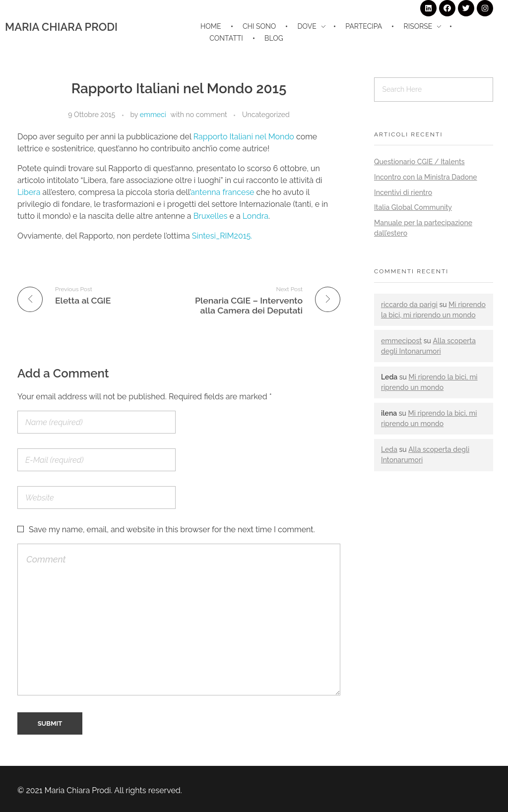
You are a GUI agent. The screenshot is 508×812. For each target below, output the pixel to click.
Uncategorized (266, 115)
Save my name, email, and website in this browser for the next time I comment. (172, 530)
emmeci (153, 115)
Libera (29, 192)
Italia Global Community (413, 207)
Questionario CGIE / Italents (419, 162)
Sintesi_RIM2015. (222, 236)
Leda (389, 449)
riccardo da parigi (409, 305)
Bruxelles (211, 216)
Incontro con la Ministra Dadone (426, 177)
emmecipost (401, 341)
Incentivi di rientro (403, 192)
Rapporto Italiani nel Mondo (245, 137)
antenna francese (222, 192)
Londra (255, 216)
